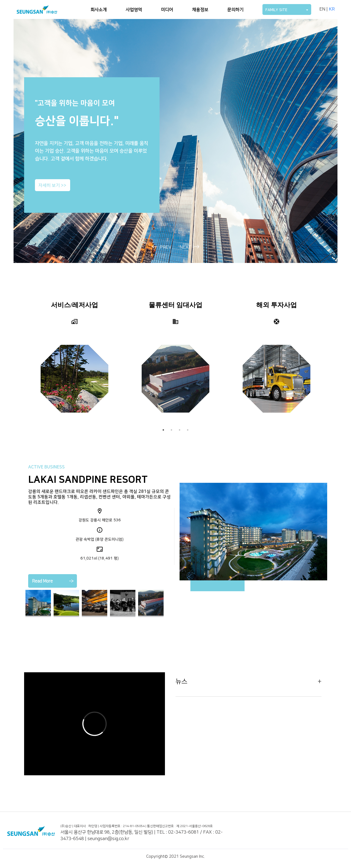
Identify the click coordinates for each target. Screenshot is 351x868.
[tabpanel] (75, 361)
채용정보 (200, 10)
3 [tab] (180, 430)
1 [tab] (163, 430)
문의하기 (235, 10)
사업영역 (134, 10)
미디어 (167, 10)
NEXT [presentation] (189, 247)
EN (322, 9)
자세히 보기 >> (52, 186)
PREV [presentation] (162, 247)
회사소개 (99, 10)
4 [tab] (188, 430)
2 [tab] (171, 430)
